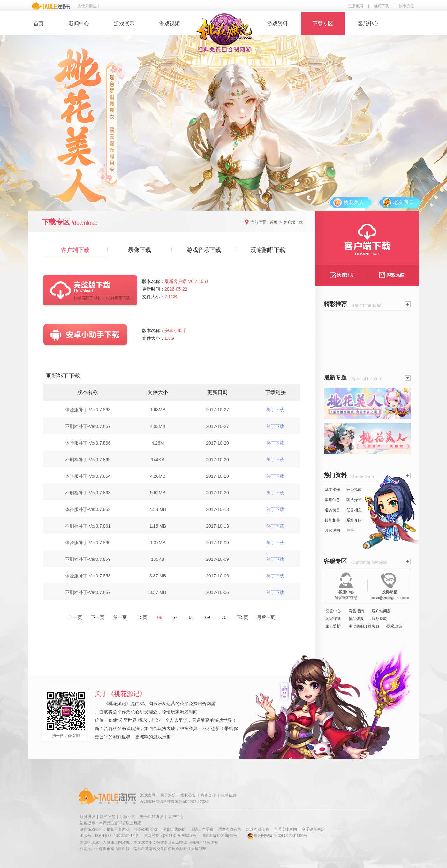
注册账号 (356, 6)
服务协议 (87, 817)
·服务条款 (379, 619)
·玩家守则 (333, 619)
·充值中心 (333, 611)
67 (175, 617)
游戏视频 (170, 23)
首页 (39, 23)
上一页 (75, 617)
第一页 (120, 617)
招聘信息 (229, 795)
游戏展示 (124, 23)
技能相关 (332, 520)
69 (208, 617)
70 (224, 617)
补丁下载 (275, 410)
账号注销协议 (152, 817)
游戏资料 (277, 23)
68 (191, 617)
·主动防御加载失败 (363, 626)
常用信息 (332, 500)
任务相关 (354, 510)
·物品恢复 (356, 619)
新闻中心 (79, 23)
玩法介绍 (354, 500)
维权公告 (188, 795)
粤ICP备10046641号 (220, 836)
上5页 (141, 617)
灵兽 (350, 530)
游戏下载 (381, 6)
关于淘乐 (168, 795)
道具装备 (332, 510)
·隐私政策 (394, 626)
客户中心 (176, 817)
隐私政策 (108, 817)
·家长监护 (333, 626)
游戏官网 (148, 795)
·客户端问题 (381, 611)
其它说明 (332, 530)
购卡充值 (406, 6)
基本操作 (332, 490)
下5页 (242, 617)
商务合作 (208, 795)
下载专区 (323, 23)
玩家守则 (128, 817)
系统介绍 (354, 520)
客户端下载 (293, 222)
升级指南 (354, 490)
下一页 (98, 617)
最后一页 (266, 617)
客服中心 (368, 23)
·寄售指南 (356, 611)
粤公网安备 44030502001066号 (277, 836)
